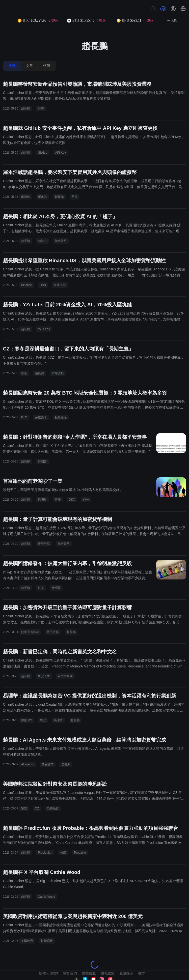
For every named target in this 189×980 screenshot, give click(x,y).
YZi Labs (44, 329)
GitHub (42, 153)
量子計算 (44, 544)
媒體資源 (89, 973)
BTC (24, 417)
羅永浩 (42, 197)
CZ (37, 808)
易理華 (58, 720)
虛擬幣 (26, 197)
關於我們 (70, 973)
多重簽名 (41, 417)
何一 (86, 500)
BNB (43, 285)
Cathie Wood (46, 897)
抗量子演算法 (30, 632)
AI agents (27, 764)
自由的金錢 (65, 676)
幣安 (41, 109)
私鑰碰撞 (61, 417)
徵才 (142, 973)
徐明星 (42, 500)
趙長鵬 (26, 109)
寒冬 (24, 373)
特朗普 (42, 461)
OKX (72, 500)
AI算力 (42, 241)
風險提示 (126, 973)
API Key (61, 153)
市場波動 (58, 373)
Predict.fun (45, 853)
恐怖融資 (53, 808)
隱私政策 (108, 973)
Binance (26, 285)
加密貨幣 (61, 241)
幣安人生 (44, 676)
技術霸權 (47, 941)
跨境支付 (60, 285)
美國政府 (27, 941)
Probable (80, 853)
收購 (63, 853)
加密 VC (27, 720)
